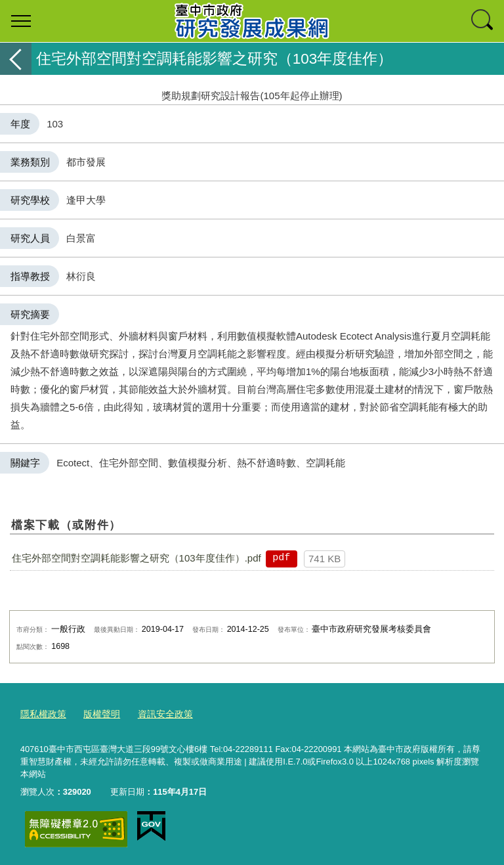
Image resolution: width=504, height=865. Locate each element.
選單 (21, 21)
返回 (16, 59)
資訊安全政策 (157, 713)
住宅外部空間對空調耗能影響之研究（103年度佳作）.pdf (136, 558)
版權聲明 (97, 713)
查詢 (483, 21)
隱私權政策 (42, 713)
